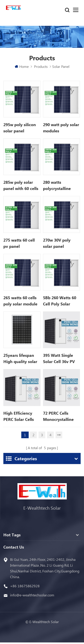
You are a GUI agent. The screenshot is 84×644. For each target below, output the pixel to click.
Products (41, 66)
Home (22, 66)
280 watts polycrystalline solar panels (57, 186)
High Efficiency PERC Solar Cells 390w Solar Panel (19, 416)
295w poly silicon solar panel (20, 128)
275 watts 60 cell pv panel (19, 243)
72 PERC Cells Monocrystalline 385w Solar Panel (59, 416)
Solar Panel (61, 66)
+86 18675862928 (25, 586)
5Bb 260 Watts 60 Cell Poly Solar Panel (60, 301)
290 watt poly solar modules (61, 128)
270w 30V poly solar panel (57, 243)
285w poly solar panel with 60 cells (21, 185)
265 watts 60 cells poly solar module (20, 301)
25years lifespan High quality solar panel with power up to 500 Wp (20, 359)
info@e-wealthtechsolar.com (32, 595)
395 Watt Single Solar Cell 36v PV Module (59, 359)
